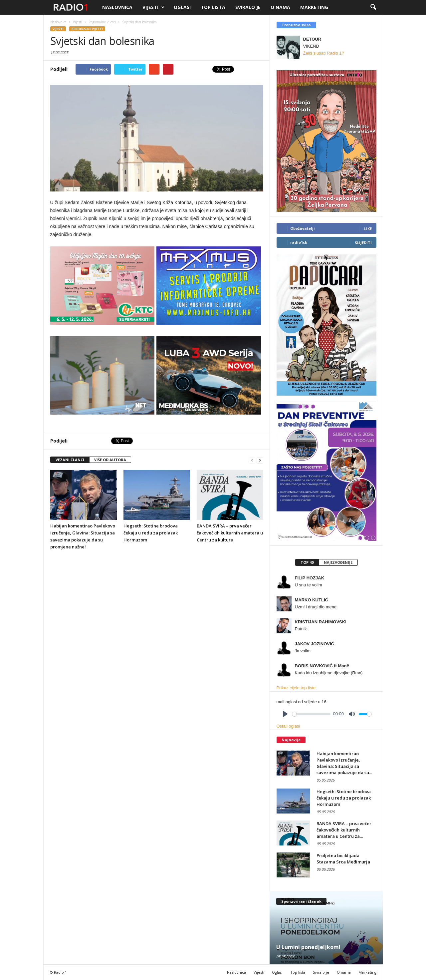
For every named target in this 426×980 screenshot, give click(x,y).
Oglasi (182, 7)
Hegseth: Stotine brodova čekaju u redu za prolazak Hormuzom (151, 533)
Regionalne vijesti (87, 29)
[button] (373, 7)
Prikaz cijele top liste (296, 688)
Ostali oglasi (288, 726)
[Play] (285, 714)
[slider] (311, 714)
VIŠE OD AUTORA (110, 460)
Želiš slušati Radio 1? (324, 53)
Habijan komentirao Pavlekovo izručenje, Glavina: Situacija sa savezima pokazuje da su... (344, 763)
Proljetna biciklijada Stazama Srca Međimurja (343, 859)
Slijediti (363, 243)
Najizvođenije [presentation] (338, 562)
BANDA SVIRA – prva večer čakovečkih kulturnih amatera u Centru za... (344, 830)
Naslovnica (117, 7)
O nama (280, 7)
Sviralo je (248, 7)
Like (368, 229)
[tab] (307, 562)
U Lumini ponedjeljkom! (308, 947)
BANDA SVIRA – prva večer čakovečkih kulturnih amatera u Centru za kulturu (230, 533)
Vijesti (153, 7)
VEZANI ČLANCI (70, 460)
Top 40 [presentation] (307, 562)
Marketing (314, 7)
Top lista (213, 7)
